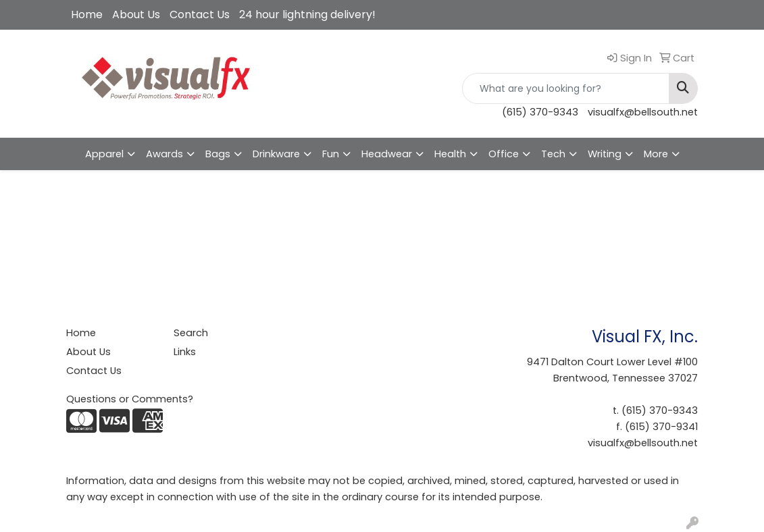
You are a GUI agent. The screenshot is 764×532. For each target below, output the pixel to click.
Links (185, 352)
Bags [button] (218, 154)
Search (191, 333)
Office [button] (504, 154)
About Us (136, 15)
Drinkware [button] (276, 154)
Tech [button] (553, 154)
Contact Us (200, 15)
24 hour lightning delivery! (307, 15)
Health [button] (450, 154)
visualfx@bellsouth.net (643, 112)
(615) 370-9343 (540, 112)
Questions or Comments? (130, 399)
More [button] (656, 154)
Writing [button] (605, 154)
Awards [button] (164, 154)
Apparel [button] (104, 154)
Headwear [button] (387, 154)
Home (87, 15)
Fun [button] (331, 154)
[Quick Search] (566, 88)
